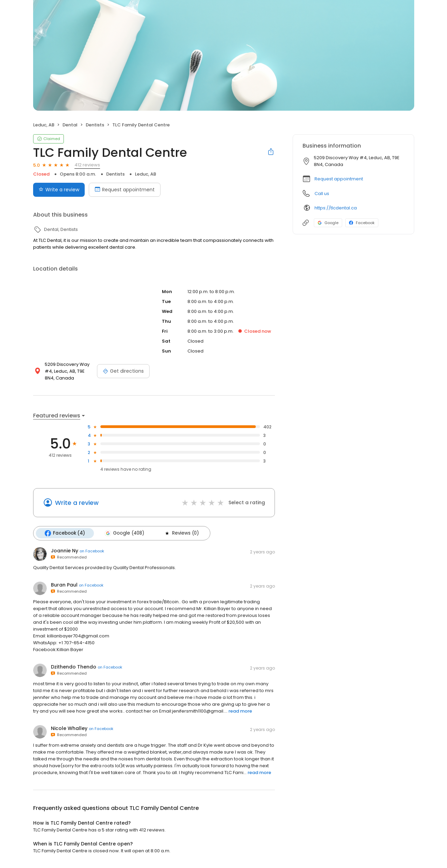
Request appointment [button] (339, 179)
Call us (322, 194)
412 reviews (87, 165)
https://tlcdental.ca (336, 208)
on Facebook (92, 551)
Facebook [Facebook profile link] (362, 223)
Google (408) (124, 533)
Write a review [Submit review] (59, 190)
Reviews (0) (181, 533)
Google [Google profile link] (328, 223)
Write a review (77, 503)
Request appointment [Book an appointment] (125, 190)
